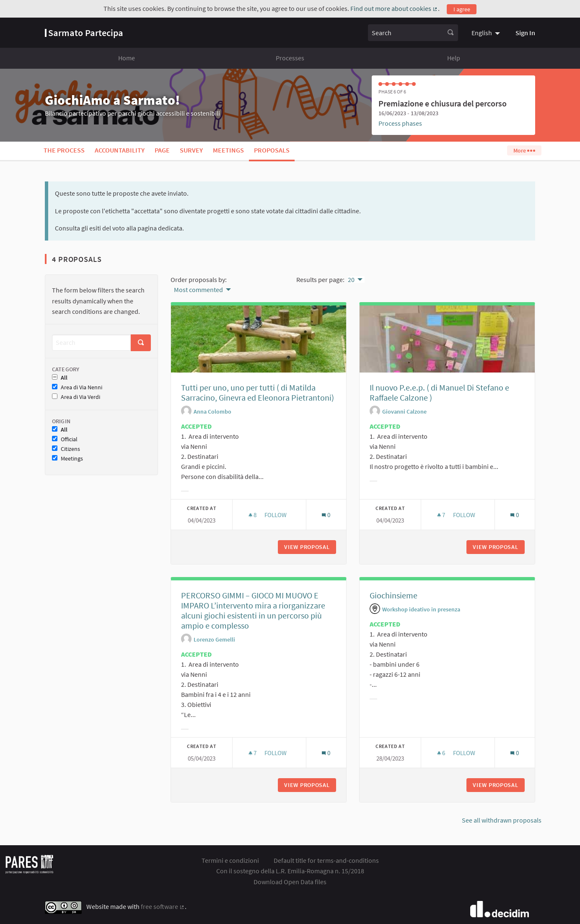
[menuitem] (487, 33)
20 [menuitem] (351, 280)
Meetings (228, 150)
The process (64, 150)
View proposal (310, 547)
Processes (290, 58)
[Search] (91, 343)
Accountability (120, 150)
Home (127, 58)
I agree (462, 9)
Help (454, 58)
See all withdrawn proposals (502, 820)
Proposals (272, 150)
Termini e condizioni (230, 860)
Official (65, 439)
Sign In (525, 33)
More (524, 150)
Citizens (66, 449)
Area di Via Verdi (76, 397)
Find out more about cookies (394, 8)
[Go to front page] (84, 33)
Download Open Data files (290, 882)
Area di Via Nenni (77, 387)
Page (162, 150)
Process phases (400, 123)
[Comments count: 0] (326, 515)
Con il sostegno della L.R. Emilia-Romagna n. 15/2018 (290, 871)
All (60, 378)
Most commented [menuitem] (198, 290)
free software (163, 906)
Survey (191, 150)
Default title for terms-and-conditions (326, 860)
